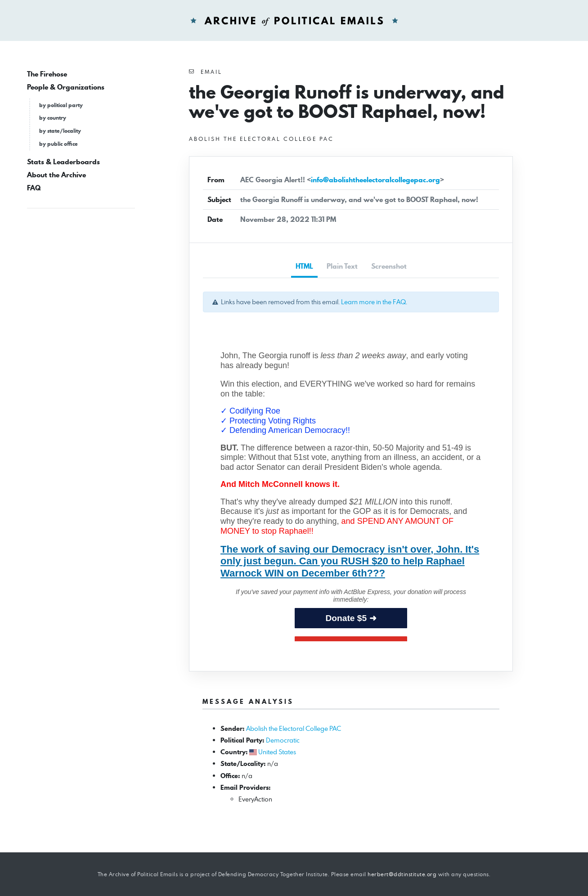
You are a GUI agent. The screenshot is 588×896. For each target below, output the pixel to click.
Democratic (283, 740)
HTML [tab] (304, 266)
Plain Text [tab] (342, 266)
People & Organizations (66, 87)
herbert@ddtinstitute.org (402, 874)
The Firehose (47, 74)
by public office (58, 144)
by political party (61, 105)
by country (53, 118)
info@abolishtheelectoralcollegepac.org (375, 180)
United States (277, 752)
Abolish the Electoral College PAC (294, 728)
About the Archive (56, 175)
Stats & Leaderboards (63, 162)
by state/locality (60, 131)
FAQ (34, 188)
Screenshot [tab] (389, 266)
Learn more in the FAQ (373, 302)
